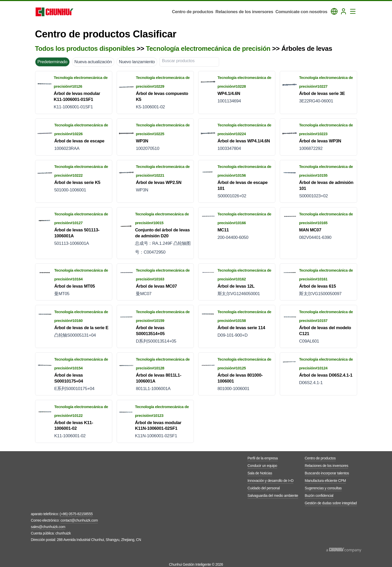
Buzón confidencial (319, 496)
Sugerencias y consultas (323, 488)
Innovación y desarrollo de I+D (270, 481)
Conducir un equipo (262, 466)
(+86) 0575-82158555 (76, 514)
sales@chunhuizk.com (48, 527)
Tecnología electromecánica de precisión (208, 48)
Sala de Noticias (260, 473)
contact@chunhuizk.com (79, 520)
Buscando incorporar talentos (327, 473)
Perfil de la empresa (263, 458)
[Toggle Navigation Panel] (353, 11)
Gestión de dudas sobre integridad (331, 503)
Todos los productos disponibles (85, 48)
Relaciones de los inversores (327, 466)
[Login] (343, 11)
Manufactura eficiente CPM (325, 481)
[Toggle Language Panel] (334, 11)
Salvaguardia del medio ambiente (273, 496)
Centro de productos (320, 458)
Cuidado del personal (264, 488)
